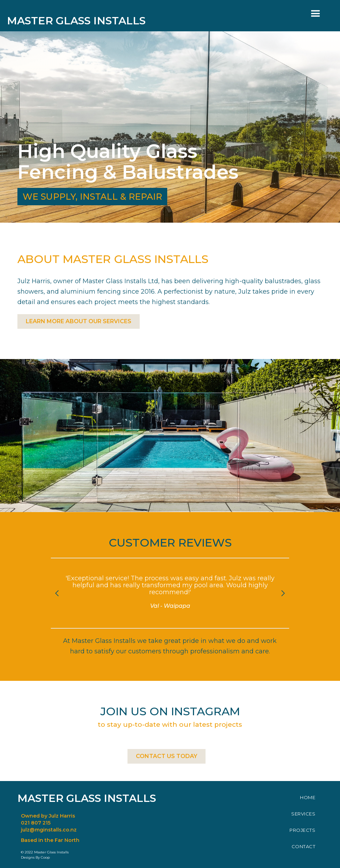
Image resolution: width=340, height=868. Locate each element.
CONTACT (304, 846)
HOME (308, 797)
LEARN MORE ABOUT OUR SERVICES (79, 321)
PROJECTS (302, 830)
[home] (82, 16)
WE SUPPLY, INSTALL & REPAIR (92, 197)
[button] (316, 14)
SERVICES (303, 814)
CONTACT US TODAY (167, 756)
